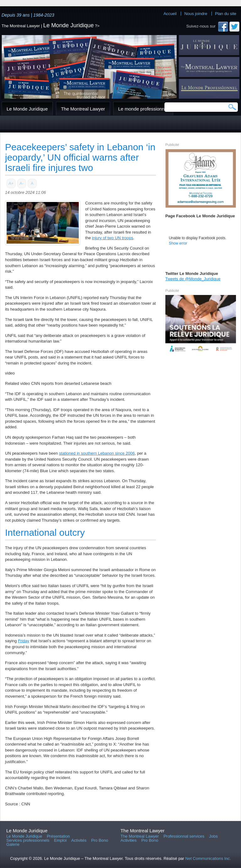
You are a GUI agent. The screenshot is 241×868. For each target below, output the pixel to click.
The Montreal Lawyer (83, 109)
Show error (178, 243)
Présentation (58, 836)
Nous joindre (196, 14)
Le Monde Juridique (69, 25)
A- (21, 183)
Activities (129, 840)
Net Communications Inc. (208, 858)
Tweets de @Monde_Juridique (193, 279)
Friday (24, 641)
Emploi (60, 840)
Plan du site (226, 14)
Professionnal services (184, 836)
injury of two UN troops (113, 238)
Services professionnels (28, 840)
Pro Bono (99, 840)
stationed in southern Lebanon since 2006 (97, 453)
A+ (11, 183)
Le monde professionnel (143, 109)
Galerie (13, 844)
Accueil (170, 14)
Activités (79, 840)
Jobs (213, 836)
